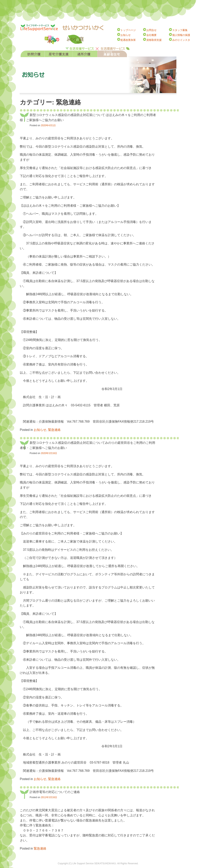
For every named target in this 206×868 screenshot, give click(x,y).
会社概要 (151, 35)
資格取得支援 (154, 40)
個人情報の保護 (181, 35)
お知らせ (126, 35)
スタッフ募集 (180, 30)
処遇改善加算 (128, 40)
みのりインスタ (181, 40)
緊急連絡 (54, 430)
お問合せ (151, 30)
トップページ (128, 30)
